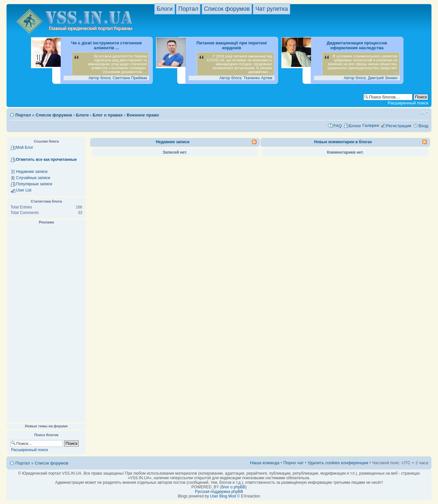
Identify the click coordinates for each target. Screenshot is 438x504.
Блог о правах (108, 115)
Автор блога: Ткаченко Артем (246, 78)
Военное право (143, 115)
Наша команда (265, 463)
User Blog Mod (223, 496)
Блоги (165, 9)
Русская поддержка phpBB (219, 492)
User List (24, 190)
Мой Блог (25, 147)
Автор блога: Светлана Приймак (118, 78)
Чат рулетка (272, 9)
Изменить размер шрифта (423, 113)
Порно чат (293, 463)
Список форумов (227, 9)
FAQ (337, 126)
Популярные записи (34, 184)
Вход (423, 126)
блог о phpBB (233, 487)
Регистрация (399, 126)
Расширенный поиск (408, 103)
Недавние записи (32, 172)
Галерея (371, 125)
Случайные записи (33, 178)
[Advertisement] (46, 324)
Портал (188, 9)
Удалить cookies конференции (338, 463)
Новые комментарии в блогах (343, 142)
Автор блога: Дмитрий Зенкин (371, 78)
